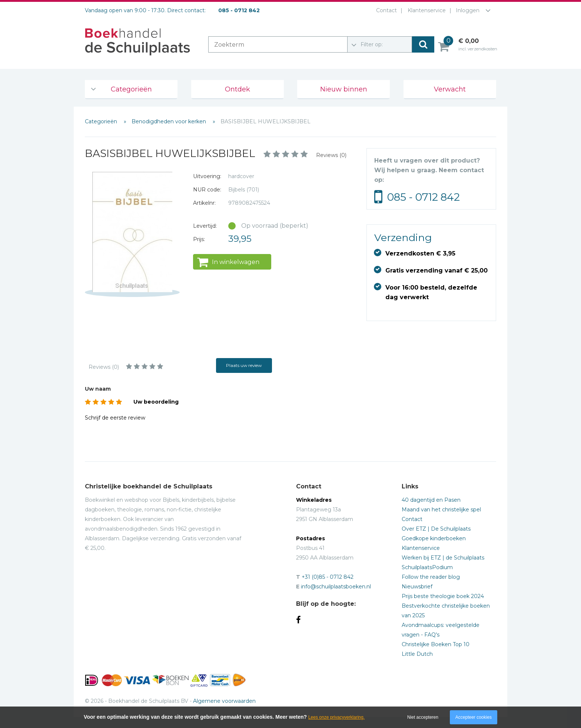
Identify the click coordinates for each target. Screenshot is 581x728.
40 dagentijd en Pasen (431, 500)
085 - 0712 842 (424, 197)
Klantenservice (425, 10)
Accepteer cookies (474, 717)
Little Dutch (417, 654)
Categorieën (131, 89)
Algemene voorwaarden (224, 701)
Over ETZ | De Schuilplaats (436, 529)
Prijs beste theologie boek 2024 (443, 596)
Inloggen (468, 10)
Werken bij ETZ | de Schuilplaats (443, 558)
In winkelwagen (236, 262)
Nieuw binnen (344, 89)
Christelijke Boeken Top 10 (436, 644)
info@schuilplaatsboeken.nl (336, 587)
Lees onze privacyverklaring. (336, 717)
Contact (385, 10)
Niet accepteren (423, 717)
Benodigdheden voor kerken (170, 121)
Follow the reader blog (431, 577)
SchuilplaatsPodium (427, 567)
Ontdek (238, 89)
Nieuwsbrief (417, 587)
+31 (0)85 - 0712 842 (328, 577)
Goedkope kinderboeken (434, 538)
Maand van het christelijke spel (441, 510)
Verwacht (450, 89)
